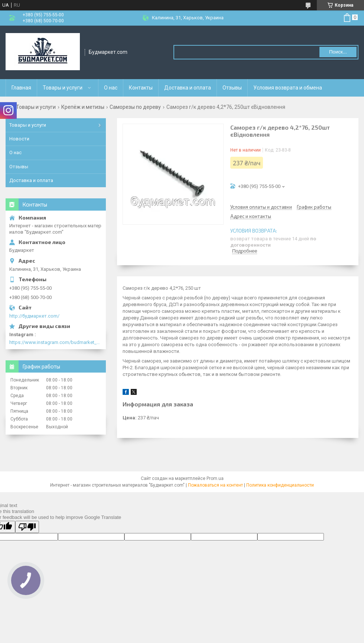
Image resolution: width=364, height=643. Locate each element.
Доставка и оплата (188, 88)
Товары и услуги (63, 88)
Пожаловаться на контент (215, 485)
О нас (111, 88)
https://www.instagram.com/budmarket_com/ (56, 342)
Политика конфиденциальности (280, 485)
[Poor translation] (27, 527)
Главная (21, 88)
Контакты (141, 88)
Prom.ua (215, 478)
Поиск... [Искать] (338, 52)
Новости (19, 139)
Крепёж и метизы (83, 107)
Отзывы (232, 88)
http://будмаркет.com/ (34, 316)
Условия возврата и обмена (288, 88)
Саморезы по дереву (135, 107)
